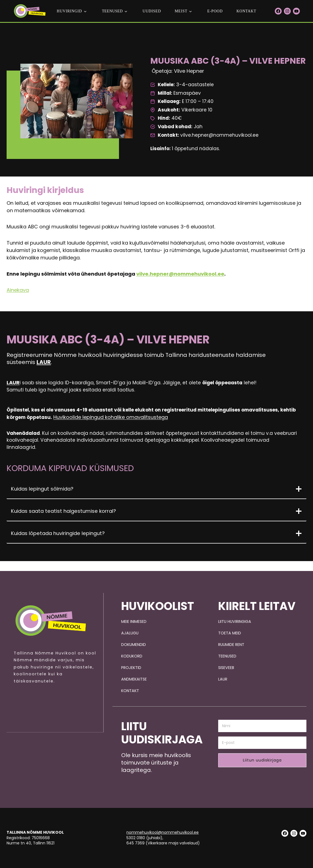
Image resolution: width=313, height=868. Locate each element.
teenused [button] (112, 11)
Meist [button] (181, 11)
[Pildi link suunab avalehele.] (51, 619)
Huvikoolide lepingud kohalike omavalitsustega (132, 421)
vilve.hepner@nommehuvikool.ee (180, 277)
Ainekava (18, 293)
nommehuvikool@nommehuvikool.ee (163, 832)
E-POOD (215, 11)
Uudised (152, 11)
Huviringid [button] (69, 11)
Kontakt (246, 11)
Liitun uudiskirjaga (262, 760)
